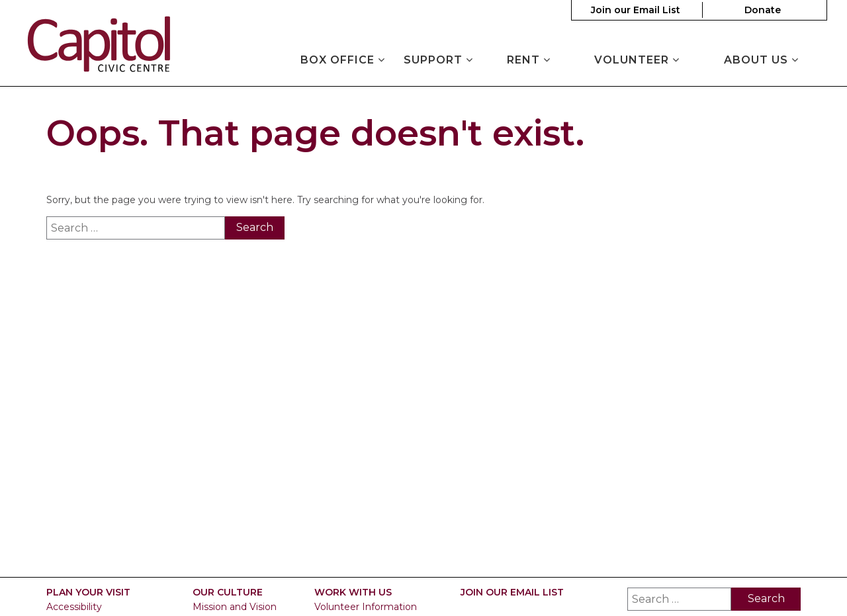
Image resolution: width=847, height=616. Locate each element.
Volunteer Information (366, 607)
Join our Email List (636, 10)
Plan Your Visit (88, 593)
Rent (529, 60)
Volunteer (637, 60)
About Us (761, 60)
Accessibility (74, 607)
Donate (763, 10)
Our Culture (228, 593)
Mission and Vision (235, 607)
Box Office (343, 60)
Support (438, 60)
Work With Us (353, 593)
